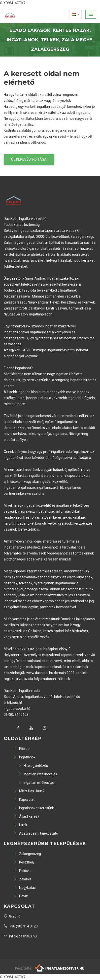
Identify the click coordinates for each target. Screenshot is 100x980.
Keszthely (24, 862)
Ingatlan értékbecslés (38, 774)
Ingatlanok (25, 757)
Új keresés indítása (29, 159)
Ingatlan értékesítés (36, 783)
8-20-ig (12, 916)
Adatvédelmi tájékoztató (36, 833)
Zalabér (22, 879)
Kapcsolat (24, 799)
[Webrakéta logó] (60, 968)
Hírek (20, 825)
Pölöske (23, 871)
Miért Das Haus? (29, 791)
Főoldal (22, 749)
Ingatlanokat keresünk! (34, 808)
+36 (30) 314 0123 (21, 926)
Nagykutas (25, 888)
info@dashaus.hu (20, 936)
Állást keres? (26, 816)
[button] (91, 14)
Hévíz (21, 896)
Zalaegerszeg (27, 854)
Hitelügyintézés (33, 766)
